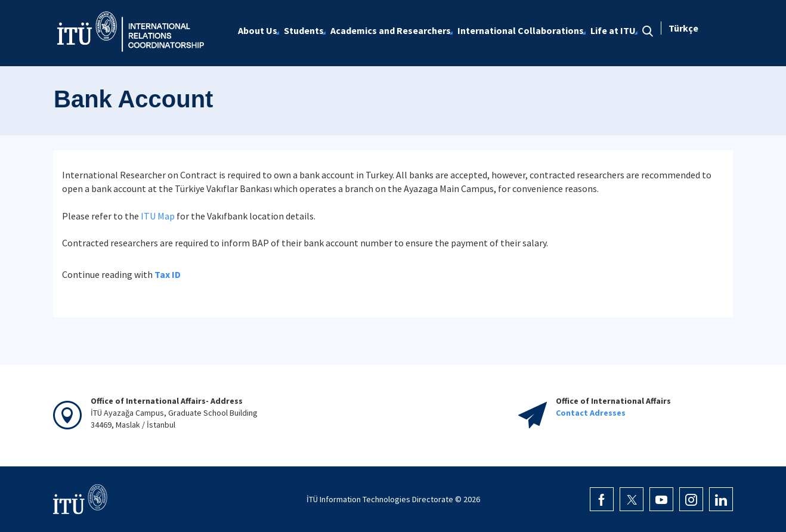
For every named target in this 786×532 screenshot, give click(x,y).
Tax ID (168, 274)
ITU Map (158, 216)
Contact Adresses (591, 413)
